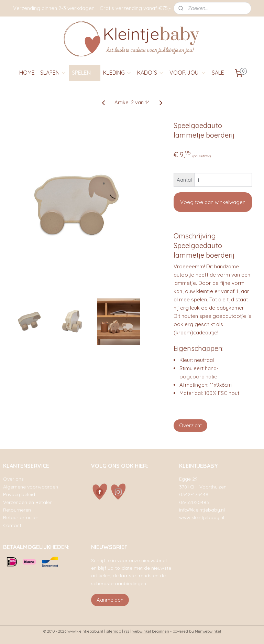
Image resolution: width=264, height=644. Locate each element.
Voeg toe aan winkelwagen (213, 202)
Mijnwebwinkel (208, 631)
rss (127, 631)
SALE (218, 73)
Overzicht (190, 425)
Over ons (13, 479)
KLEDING (117, 73)
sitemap (114, 631)
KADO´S (151, 73)
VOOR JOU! (188, 73)
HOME (27, 73)
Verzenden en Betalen (28, 502)
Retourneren (17, 510)
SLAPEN (53, 73)
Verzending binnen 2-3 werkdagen (54, 8)
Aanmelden (110, 600)
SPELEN (85, 73)
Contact (12, 525)
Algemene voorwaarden (31, 487)
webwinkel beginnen (151, 631)
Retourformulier (21, 517)
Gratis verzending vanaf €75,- (135, 8)
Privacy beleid (19, 494)
